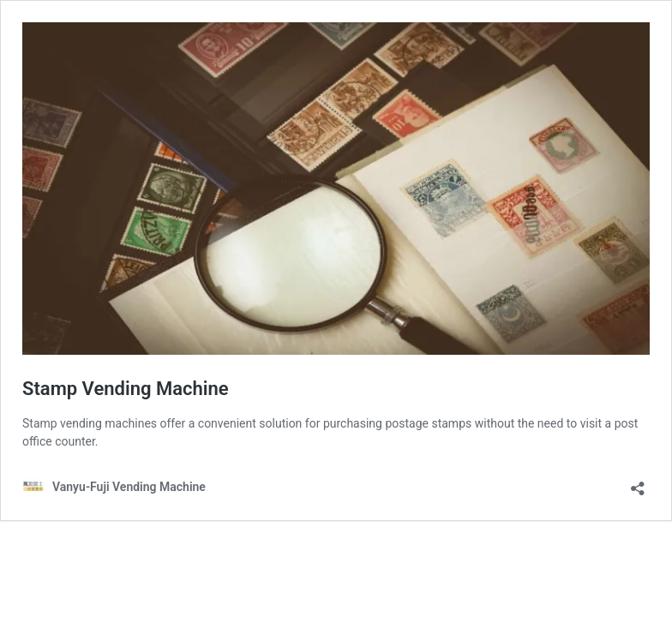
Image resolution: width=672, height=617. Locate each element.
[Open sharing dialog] (638, 483)
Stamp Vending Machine (126, 389)
